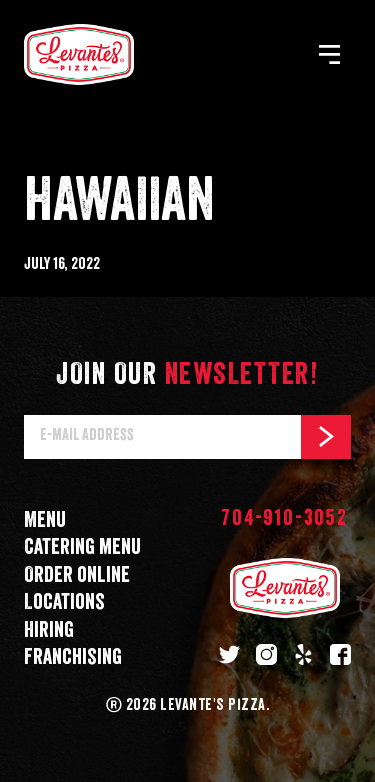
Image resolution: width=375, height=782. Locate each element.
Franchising (73, 657)
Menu (45, 520)
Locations (64, 602)
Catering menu (82, 547)
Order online (77, 575)
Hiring (49, 630)
